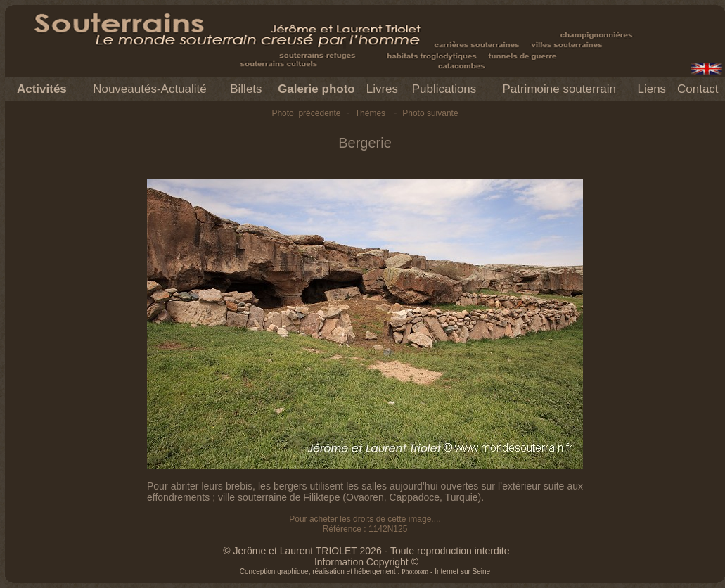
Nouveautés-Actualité (150, 89)
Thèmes (370, 113)
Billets (246, 89)
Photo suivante (430, 113)
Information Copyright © (366, 562)
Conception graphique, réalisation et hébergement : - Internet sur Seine (365, 571)
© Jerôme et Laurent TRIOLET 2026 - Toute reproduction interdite (366, 551)
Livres (382, 89)
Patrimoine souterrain (559, 89)
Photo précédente (306, 113)
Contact (698, 89)
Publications (444, 89)
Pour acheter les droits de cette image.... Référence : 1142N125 (365, 524)
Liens (652, 89)
